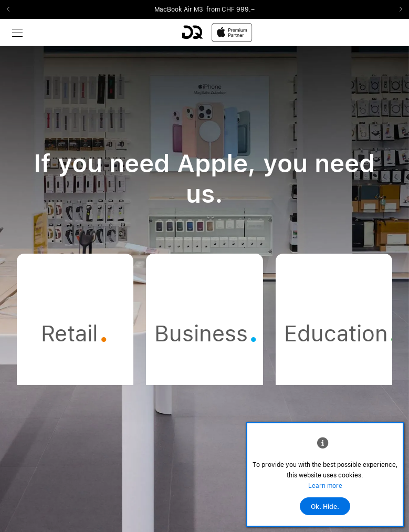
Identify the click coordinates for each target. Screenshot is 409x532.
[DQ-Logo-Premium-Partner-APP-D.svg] (217, 32)
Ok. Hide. (325, 507)
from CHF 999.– (230, 9)
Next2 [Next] (397, 9)
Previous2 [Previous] (12, 9)
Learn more (325, 486)
